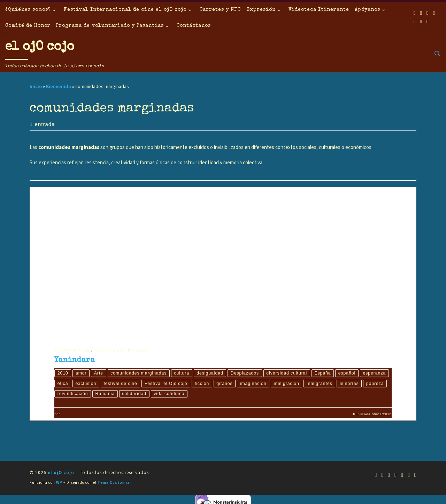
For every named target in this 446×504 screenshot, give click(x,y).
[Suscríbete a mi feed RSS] (415, 13)
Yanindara (75, 360)
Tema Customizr (114, 483)
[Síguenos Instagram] (415, 22)
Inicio (36, 86)
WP (59, 483)
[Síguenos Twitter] (434, 13)
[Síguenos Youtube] (428, 13)
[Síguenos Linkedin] (421, 22)
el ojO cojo (61, 473)
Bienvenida (59, 86)
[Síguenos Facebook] (421, 13)
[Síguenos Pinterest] (428, 22)
